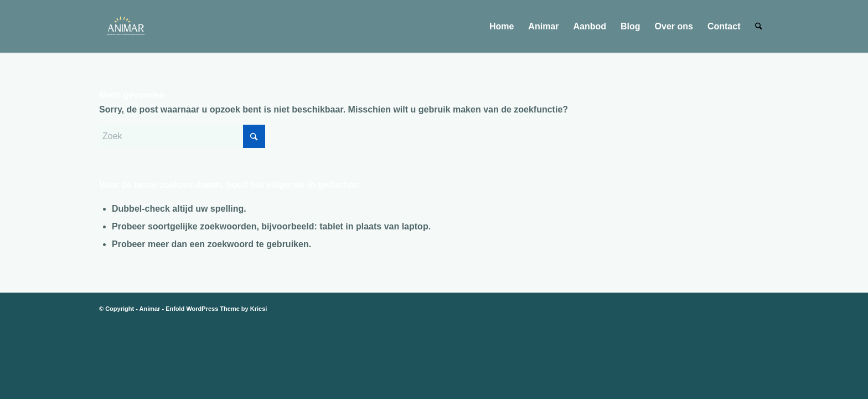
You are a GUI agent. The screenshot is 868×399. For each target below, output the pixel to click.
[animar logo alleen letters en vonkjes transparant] (125, 26)
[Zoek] (759, 26)
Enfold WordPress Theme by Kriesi (216, 309)
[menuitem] (502, 26)
